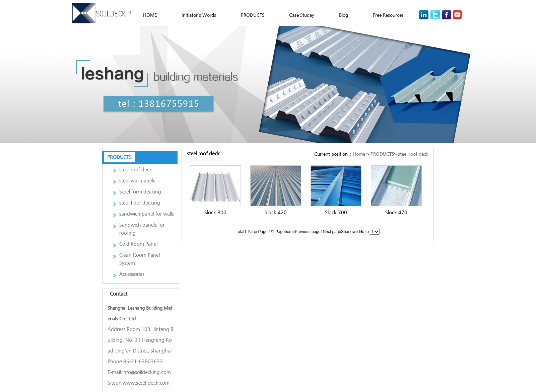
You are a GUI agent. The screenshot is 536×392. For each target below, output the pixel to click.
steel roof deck (413, 154)
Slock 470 (396, 213)
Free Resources (388, 15)
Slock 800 (215, 213)
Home (359, 154)
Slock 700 (336, 213)
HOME (150, 15)
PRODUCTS (253, 15)
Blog (344, 15)
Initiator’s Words (199, 15)
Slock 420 (276, 213)
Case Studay (302, 15)
